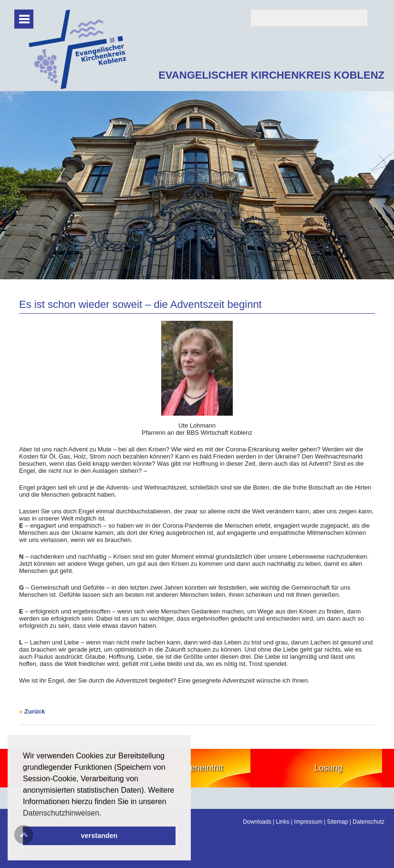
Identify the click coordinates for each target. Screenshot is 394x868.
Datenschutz (368, 822)
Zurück (35, 711)
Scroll (24, 835)
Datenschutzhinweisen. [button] (62, 813)
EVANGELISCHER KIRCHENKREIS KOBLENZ (271, 75)
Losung (328, 768)
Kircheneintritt (197, 768)
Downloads (257, 822)
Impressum (308, 822)
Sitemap (337, 822)
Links (283, 822)
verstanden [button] (99, 836)
